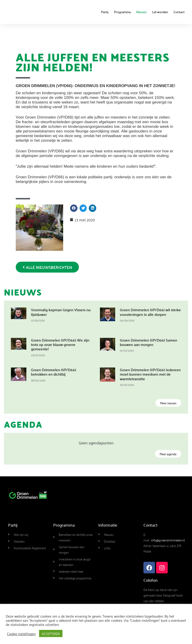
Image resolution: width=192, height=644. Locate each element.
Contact (179, 12)
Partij (105, 12)
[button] (74, 208)
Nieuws (141, 12)
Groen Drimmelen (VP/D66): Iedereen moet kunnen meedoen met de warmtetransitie (150, 374)
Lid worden (160, 12)
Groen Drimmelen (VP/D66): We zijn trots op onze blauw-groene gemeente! (60, 344)
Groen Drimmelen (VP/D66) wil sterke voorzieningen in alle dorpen (150, 312)
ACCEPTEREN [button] (51, 633)
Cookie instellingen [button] (21, 634)
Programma (122, 12)
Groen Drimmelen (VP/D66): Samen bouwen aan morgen (149, 342)
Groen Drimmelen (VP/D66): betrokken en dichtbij (54, 372)
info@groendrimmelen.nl (168, 540)
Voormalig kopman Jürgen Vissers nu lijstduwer (61, 312)
